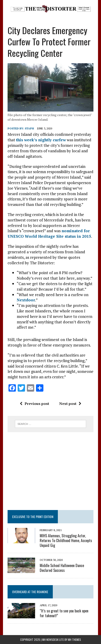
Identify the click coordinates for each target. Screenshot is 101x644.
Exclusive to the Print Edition (33, 517)
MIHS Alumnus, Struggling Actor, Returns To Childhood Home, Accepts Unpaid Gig (66, 540)
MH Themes (74, 640)
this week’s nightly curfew (41, 140)
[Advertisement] (50, 471)
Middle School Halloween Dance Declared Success (62, 568)
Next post (70, 404)
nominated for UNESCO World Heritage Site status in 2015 (49, 233)
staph (29, 128)
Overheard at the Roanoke (30, 592)
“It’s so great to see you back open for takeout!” (64, 613)
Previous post (34, 404)
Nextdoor (26, 300)
